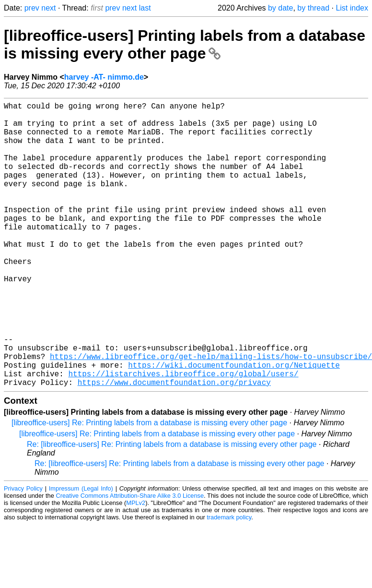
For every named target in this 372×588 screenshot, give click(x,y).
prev (32, 8)
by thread (313, 8)
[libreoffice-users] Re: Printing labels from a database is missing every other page (149, 486)
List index (352, 8)
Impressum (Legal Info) (81, 552)
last (145, 8)
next (48, 8)
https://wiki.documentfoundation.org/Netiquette (234, 424)
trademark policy (229, 581)
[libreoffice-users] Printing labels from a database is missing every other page (185, 44)
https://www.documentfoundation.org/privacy (174, 445)
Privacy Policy (23, 552)
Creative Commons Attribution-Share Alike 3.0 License (130, 559)
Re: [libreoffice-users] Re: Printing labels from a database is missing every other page (172, 508)
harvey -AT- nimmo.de (104, 77)
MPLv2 (136, 566)
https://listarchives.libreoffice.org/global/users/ (183, 435)
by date (280, 8)
